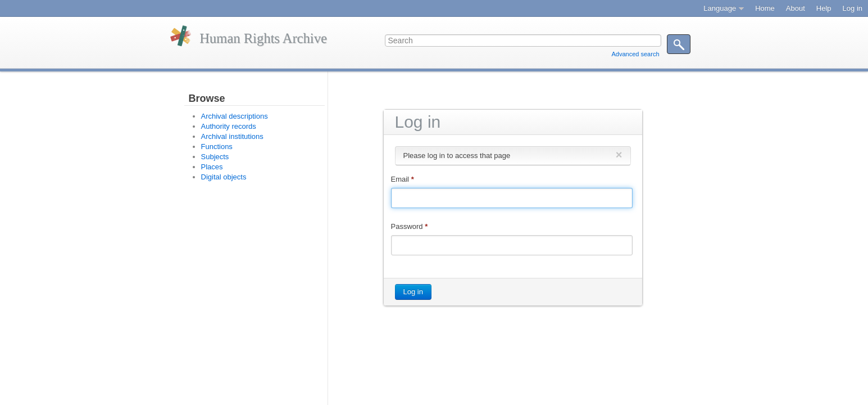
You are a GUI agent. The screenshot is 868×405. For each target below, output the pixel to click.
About (796, 8)
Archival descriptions (235, 116)
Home (765, 8)
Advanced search (636, 54)
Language (720, 8)
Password (410, 226)
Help (824, 8)
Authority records (229, 126)
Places (212, 167)
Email (403, 179)
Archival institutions (232, 136)
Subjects (215, 157)
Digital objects (224, 177)
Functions (217, 147)
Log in (853, 8)
